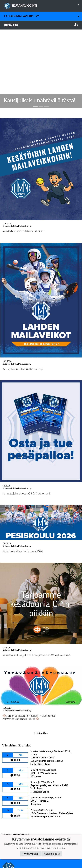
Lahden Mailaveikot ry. (43, 16)
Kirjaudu (41, 25)
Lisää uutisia (41, 652)
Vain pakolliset (52, 854)
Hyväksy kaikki (30, 854)
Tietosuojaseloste (13, 798)
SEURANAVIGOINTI (43, 4)
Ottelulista (10, 742)
